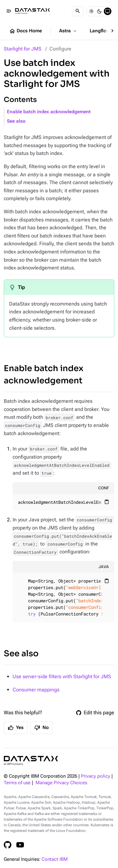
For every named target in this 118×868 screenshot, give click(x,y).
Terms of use (17, 783)
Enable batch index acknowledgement (49, 112)
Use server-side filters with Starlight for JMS (62, 676)
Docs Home (25, 31)
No (42, 728)
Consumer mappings (36, 690)
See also (16, 121)
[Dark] (99, 11)
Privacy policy (96, 776)
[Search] (78, 11)
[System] (108, 11)
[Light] (91, 11)
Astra (68, 31)
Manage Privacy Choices (61, 783)
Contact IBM (55, 859)
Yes (16, 728)
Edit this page (95, 713)
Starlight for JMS (23, 49)
